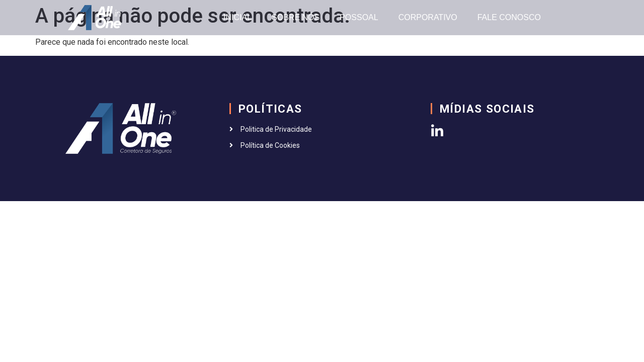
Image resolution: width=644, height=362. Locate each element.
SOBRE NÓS (296, 17)
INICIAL (237, 17)
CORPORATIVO (428, 17)
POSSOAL (359, 17)
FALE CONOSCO (509, 17)
